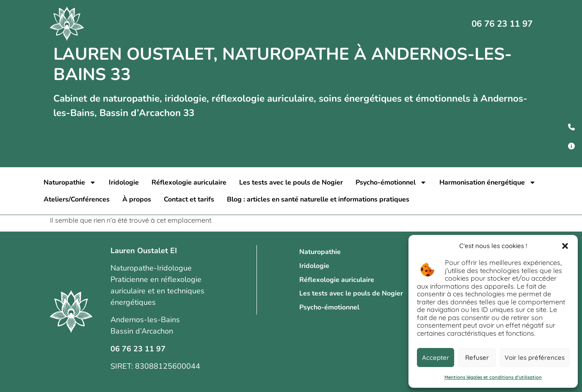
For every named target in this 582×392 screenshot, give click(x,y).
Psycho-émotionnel (391, 182)
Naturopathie (70, 182)
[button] (565, 246)
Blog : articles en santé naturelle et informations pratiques (318, 199)
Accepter (436, 357)
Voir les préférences (535, 357)
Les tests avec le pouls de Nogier (291, 182)
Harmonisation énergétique (488, 182)
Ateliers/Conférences (77, 199)
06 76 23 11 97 (502, 24)
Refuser (477, 357)
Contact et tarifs (189, 199)
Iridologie (124, 182)
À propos (137, 199)
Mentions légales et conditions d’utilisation (493, 377)
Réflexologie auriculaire (189, 182)
